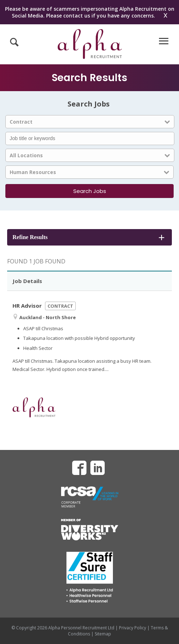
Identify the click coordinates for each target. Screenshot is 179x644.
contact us (77, 16)
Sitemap (103, 634)
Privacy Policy (133, 628)
